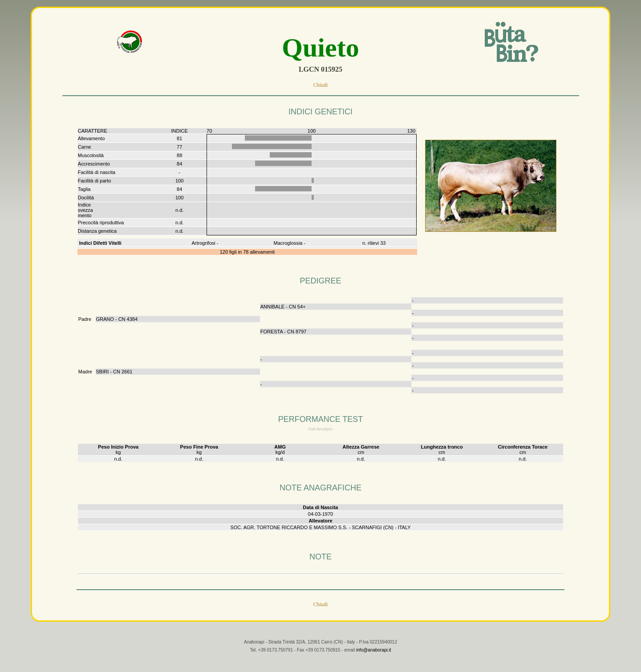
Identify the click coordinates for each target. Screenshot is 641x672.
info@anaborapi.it (374, 657)
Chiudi (321, 85)
